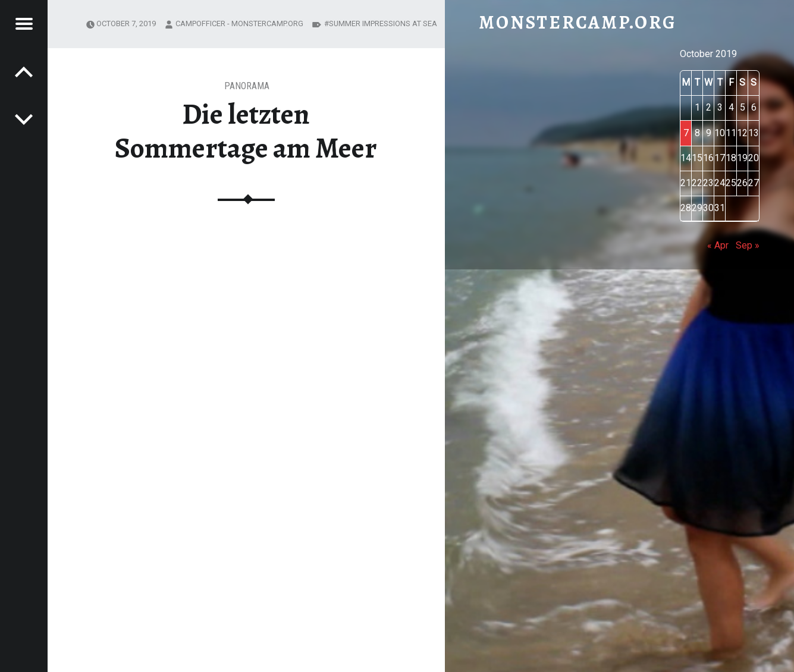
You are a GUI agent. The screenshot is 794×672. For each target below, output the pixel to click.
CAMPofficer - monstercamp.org (239, 23)
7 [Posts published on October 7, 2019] (686, 133)
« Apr (718, 245)
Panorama (247, 86)
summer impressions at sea (383, 23)
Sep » (748, 245)
